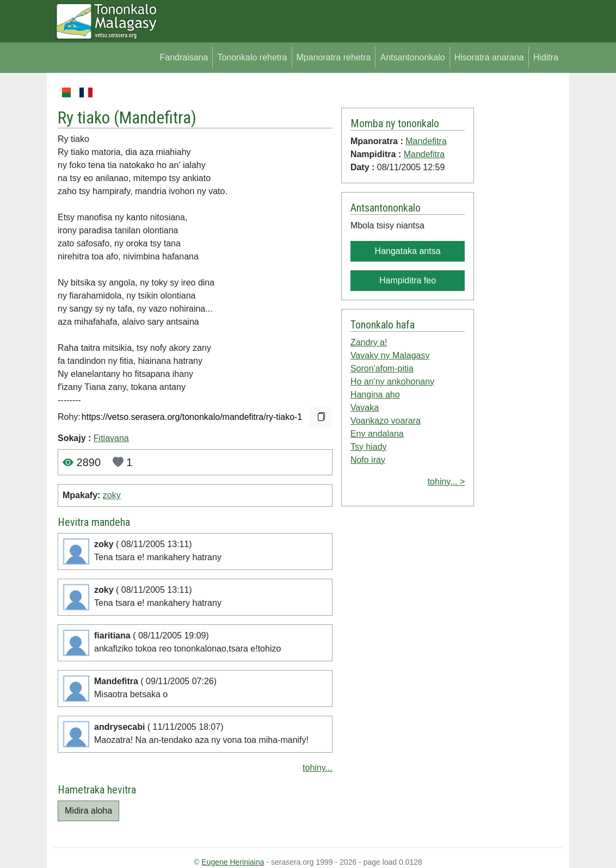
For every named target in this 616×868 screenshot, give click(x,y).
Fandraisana (184, 57)
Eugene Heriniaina (233, 862)
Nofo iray (368, 460)
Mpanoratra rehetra (334, 57)
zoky (112, 495)
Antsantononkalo (412, 57)
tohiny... (318, 768)
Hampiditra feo (408, 280)
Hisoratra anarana (489, 57)
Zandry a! (369, 342)
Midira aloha (88, 811)
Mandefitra (155, 118)
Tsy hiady (369, 447)
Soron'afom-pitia (382, 368)
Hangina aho (375, 395)
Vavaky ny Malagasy (390, 355)
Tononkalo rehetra (252, 57)
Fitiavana (111, 438)
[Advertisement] (518, 249)
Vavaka (365, 408)
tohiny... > (446, 482)
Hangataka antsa (408, 251)
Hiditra (546, 57)
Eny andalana (377, 434)
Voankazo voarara (386, 421)
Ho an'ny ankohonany (392, 382)
